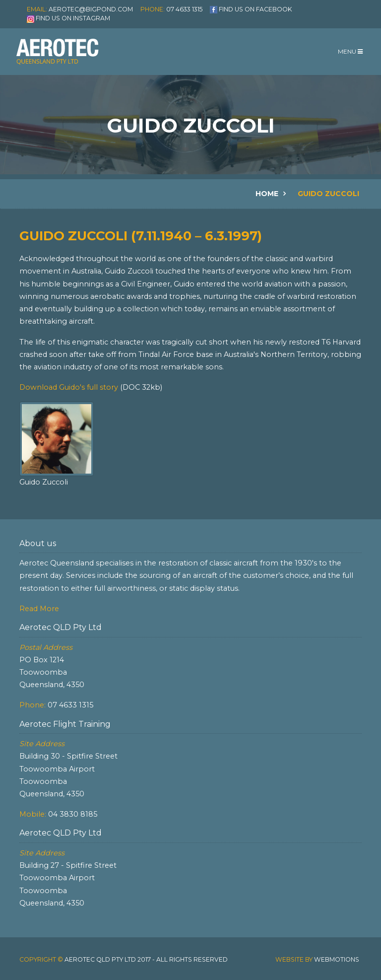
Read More (39, 609)
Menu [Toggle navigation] (350, 51)
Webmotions (337, 959)
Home (267, 194)
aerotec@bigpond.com (91, 9)
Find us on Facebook (255, 9)
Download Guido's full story (70, 387)
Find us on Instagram (73, 18)
